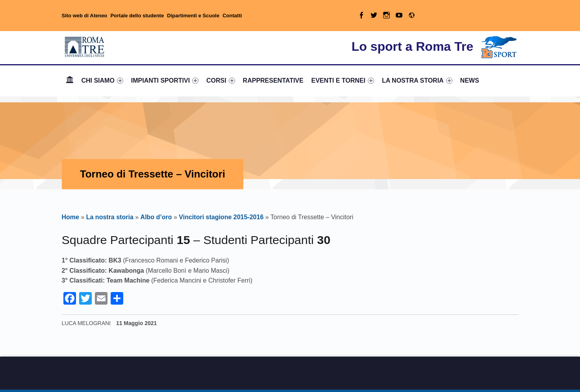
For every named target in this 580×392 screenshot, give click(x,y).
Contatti (232, 16)
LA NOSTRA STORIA (417, 80)
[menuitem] (70, 81)
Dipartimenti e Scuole (193, 16)
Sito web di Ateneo (85, 16)
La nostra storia (110, 217)
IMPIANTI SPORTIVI (165, 80)
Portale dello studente (137, 16)
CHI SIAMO (102, 80)
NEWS (470, 80)
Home (70, 80)
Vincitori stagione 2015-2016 (221, 217)
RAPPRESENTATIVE (273, 80)
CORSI (221, 80)
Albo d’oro (156, 217)
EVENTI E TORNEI (343, 80)
